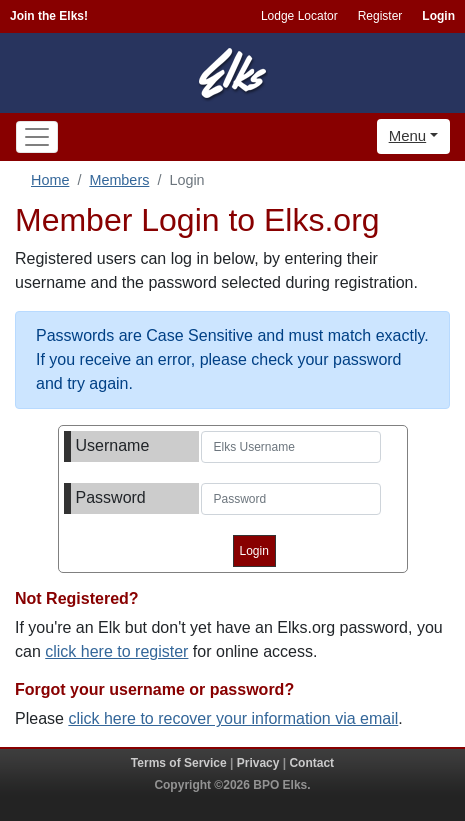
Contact (311, 763)
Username (113, 445)
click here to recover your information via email (233, 718)
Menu (408, 135)
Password (111, 497)
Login (438, 16)
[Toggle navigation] (37, 137)
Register (380, 16)
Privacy (258, 763)
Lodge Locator (299, 16)
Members (119, 180)
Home (50, 180)
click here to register (116, 651)
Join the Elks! (49, 16)
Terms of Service (179, 763)
